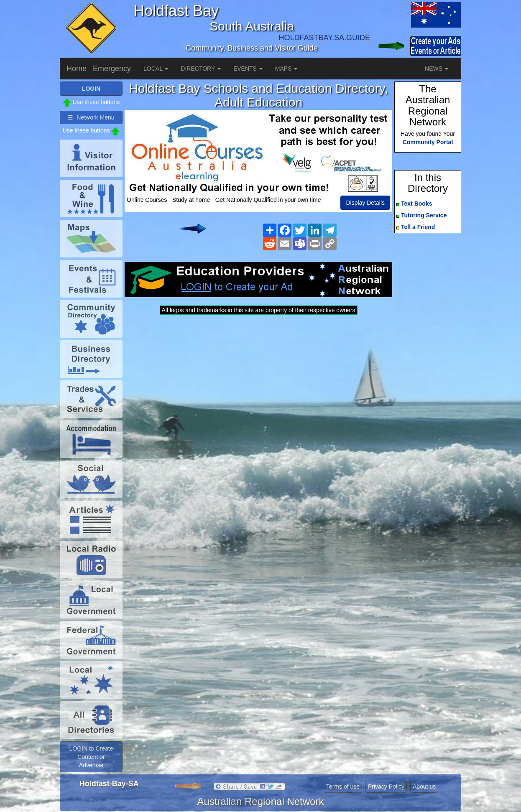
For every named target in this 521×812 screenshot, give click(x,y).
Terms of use (343, 787)
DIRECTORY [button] (201, 69)
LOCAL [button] (156, 69)
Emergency (112, 69)
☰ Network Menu (91, 117)
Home (77, 69)
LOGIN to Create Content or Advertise (91, 757)
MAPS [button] (286, 69)
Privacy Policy (386, 787)
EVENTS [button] (248, 69)
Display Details (365, 203)
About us (424, 787)
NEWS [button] (437, 69)
